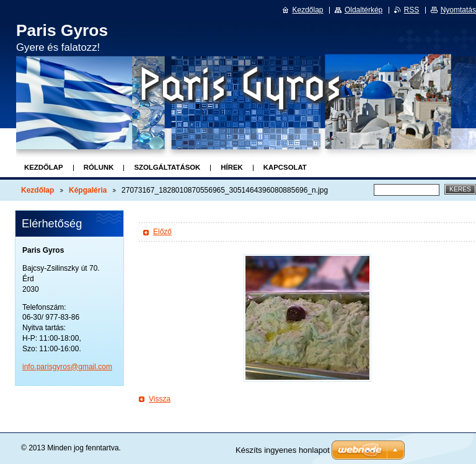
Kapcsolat (285, 167)
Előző (162, 232)
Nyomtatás (458, 10)
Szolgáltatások (167, 167)
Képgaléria (88, 190)
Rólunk (99, 167)
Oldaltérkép (364, 10)
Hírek (231, 167)
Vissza (160, 399)
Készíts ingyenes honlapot (283, 450)
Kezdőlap (44, 167)
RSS (412, 10)
